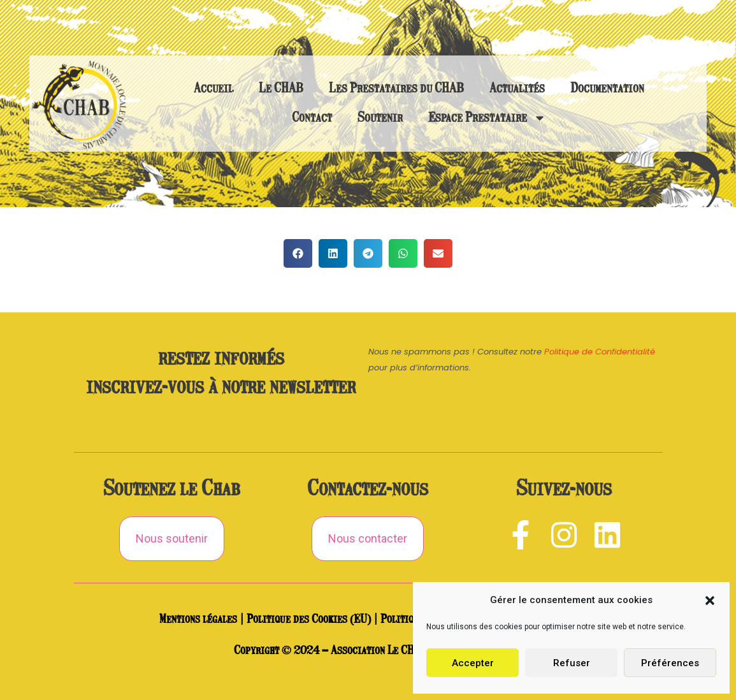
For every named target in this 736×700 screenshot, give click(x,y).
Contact (312, 118)
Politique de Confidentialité (600, 352)
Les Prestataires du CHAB (396, 89)
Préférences (670, 663)
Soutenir (380, 118)
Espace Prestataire (487, 118)
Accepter (473, 663)
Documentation (607, 89)
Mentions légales (198, 620)
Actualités (517, 89)
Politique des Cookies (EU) (309, 620)
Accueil (213, 89)
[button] (710, 601)
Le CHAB (281, 89)
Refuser (572, 663)
